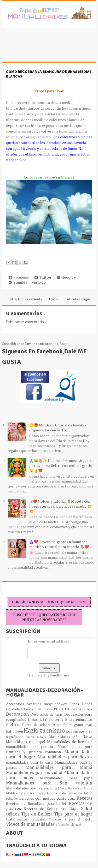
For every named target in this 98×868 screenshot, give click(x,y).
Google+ (66, 277)
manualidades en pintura (32, 747)
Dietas (34, 720)
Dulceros (57, 720)
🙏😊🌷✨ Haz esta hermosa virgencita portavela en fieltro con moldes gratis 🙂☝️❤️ (62, 465)
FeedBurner (60, 675)
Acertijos (35, 704)
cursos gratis (82, 709)
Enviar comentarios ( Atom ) (48, 344)
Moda (88, 788)
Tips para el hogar (73, 814)
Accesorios (16, 704)
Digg (39, 282)
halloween (15, 731)
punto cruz (67, 798)
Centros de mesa (39, 709)
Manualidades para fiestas (65, 757)
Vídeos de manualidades (31, 824)
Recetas (84, 798)
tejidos (13, 814)
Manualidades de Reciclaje (70, 742)
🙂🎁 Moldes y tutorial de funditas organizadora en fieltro (58, 427)
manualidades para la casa (30, 762)
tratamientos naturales (28, 819)
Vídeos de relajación (69, 825)
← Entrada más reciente (22, 299)
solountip (53, 108)
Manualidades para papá (66, 778)
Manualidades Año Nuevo (71, 737)
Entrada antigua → (80, 299)
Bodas (87, 704)
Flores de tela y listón (43, 725)
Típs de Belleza (38, 814)
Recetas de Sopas (42, 809)
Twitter (43, 277)
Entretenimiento (79, 719)
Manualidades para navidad (35, 772)
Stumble (18, 282)
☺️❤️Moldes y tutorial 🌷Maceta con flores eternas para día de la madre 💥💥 (60, 506)
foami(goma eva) (78, 725)
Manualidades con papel (27, 742)
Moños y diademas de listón (70, 793)
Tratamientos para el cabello (70, 819)
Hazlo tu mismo (45, 730)
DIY (44, 719)
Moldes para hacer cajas (27, 793)
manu (32, 737)
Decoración (18, 714)
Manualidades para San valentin (49, 783)
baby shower (57, 704)
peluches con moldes (38, 798)
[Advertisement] (44, 47)
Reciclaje (70, 808)
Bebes (76, 704)
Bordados (15, 709)
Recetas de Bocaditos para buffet (38, 803)
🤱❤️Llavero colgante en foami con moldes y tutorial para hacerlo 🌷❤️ (59, 544)
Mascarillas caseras (71, 788)
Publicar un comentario (25, 322)
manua (43, 737)
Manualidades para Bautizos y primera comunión (49, 749)
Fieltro (14, 724)
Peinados (13, 798)
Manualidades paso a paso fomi (32, 788)
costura (63, 709)
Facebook (19, 277)
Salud (87, 808)
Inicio (53, 299)
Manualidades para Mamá (59, 767)
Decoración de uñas (47, 714)
